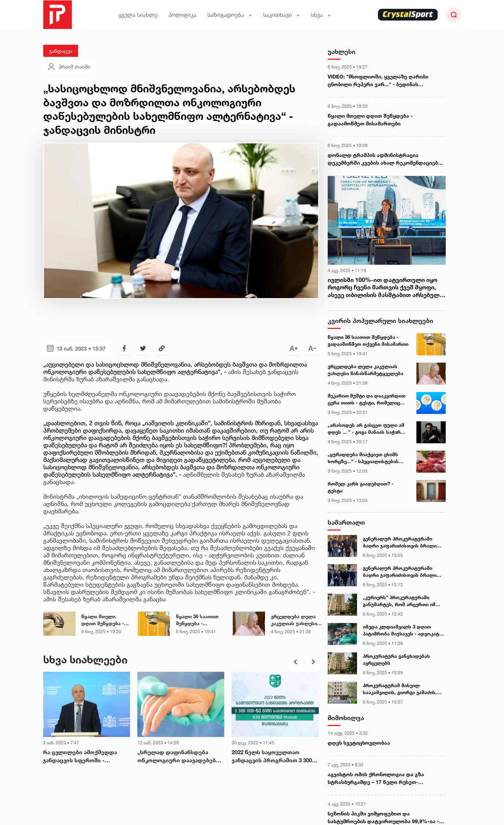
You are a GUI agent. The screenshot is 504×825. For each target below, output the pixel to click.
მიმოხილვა (346, 718)
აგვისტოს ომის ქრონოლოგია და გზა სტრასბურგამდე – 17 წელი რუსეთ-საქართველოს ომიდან (376, 778)
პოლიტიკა (183, 15)
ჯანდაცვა (61, 51)
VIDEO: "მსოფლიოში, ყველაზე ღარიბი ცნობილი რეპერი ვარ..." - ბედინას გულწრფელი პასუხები (378, 81)
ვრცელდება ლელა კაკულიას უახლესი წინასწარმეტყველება (297, 620)
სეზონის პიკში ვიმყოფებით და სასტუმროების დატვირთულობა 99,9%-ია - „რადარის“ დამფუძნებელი (383, 818)
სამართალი (346, 522)
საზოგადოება (230, 15)
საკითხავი (282, 15)
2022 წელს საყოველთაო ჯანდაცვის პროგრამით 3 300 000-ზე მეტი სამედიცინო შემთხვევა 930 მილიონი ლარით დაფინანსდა (272, 757)
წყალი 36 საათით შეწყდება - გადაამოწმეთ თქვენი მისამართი (199, 620)
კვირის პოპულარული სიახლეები (380, 321)
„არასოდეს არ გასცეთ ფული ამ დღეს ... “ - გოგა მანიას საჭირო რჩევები (366, 429)
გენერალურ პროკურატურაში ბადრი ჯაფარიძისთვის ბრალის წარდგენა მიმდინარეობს (401, 543)
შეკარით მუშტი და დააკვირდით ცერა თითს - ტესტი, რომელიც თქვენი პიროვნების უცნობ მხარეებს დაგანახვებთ (367, 400)
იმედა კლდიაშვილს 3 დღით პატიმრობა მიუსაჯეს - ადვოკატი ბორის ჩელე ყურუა (402, 631)
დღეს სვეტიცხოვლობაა (359, 743)
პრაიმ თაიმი (69, 67)
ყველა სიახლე (138, 15)
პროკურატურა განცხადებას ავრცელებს (396, 660)
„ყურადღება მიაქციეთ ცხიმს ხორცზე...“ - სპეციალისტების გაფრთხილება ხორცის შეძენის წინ (366, 458)
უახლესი (342, 52)
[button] (295, 662)
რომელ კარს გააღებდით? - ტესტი (360, 487)
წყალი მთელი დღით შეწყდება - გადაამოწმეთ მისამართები (103, 620)
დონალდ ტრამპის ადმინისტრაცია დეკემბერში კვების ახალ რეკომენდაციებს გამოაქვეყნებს (384, 159)
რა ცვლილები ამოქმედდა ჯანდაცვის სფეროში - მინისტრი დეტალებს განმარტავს (80, 757)
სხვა (321, 15)
